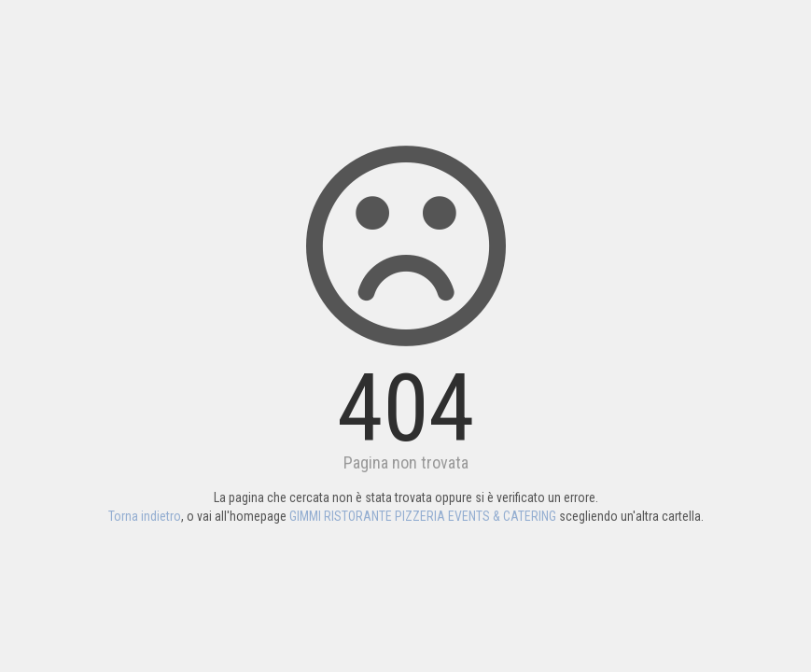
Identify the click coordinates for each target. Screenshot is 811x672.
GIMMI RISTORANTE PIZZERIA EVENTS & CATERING (423, 516)
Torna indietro (145, 516)
